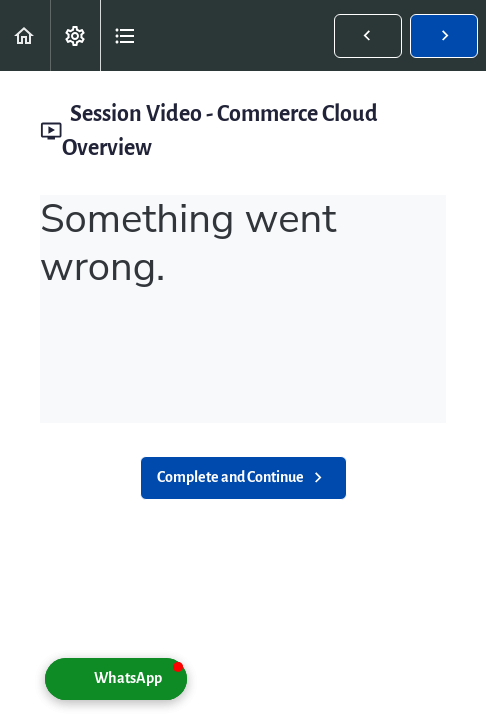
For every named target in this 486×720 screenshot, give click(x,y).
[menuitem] (75, 35)
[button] (25, 35)
